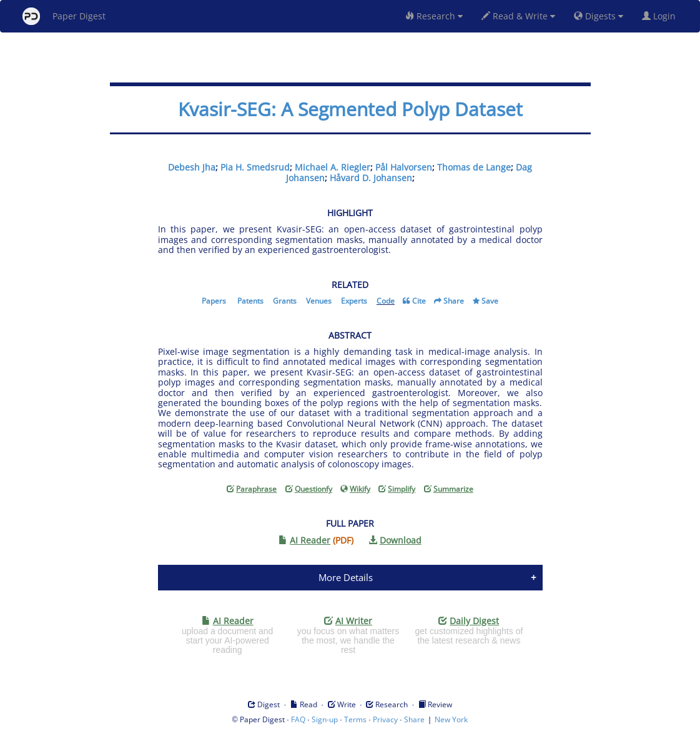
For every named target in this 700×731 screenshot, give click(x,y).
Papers (214, 301)
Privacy (385, 719)
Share (454, 301)
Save (490, 301)
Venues (319, 301)
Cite (419, 301)
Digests (599, 16)
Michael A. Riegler (333, 167)
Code (386, 301)
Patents (250, 301)
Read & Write (518, 16)
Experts (354, 301)
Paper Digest (64, 16)
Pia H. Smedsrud (255, 167)
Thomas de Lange (474, 167)
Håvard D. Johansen (371, 178)
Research (434, 16)
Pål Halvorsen (404, 167)
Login (661, 16)
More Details (346, 577)
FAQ (298, 719)
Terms (355, 719)
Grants (285, 301)
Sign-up (325, 719)
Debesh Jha (192, 167)
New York (451, 719)
